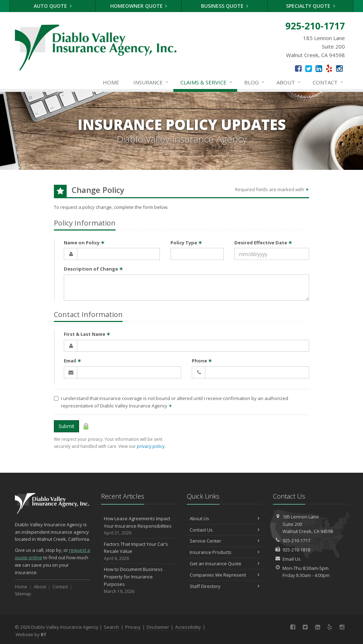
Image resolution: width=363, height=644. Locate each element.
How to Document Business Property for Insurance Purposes (139, 580)
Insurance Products (225, 552)
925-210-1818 (296, 550)
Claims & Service (207, 82)
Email (72, 361)
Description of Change (93, 269)
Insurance (151, 82)
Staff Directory (225, 586)
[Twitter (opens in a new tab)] (309, 68)
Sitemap (23, 594)
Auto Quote (53, 6)
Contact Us (225, 530)
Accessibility (188, 627)
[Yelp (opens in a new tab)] (329, 68)
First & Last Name (87, 334)
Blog (255, 82)
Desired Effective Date (263, 243)
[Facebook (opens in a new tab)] (298, 68)
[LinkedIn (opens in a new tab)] (319, 68)
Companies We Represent (225, 575)
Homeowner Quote (139, 6)
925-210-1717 (296, 540)
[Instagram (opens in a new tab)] (339, 68)
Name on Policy (84, 243)
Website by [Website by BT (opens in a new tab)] (31, 634)
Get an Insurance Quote (225, 563)
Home (111, 82)
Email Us (292, 559)
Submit (66, 426)
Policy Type (186, 243)
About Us (225, 518)
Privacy (133, 627)
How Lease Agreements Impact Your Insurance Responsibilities (139, 526)
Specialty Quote (311, 6)
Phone (202, 361)
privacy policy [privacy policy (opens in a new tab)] (151, 446)
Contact (328, 82)
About (289, 82)
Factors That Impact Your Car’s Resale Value (139, 551)
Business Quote (225, 6)
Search (111, 627)
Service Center (225, 541)
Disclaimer (158, 627)
